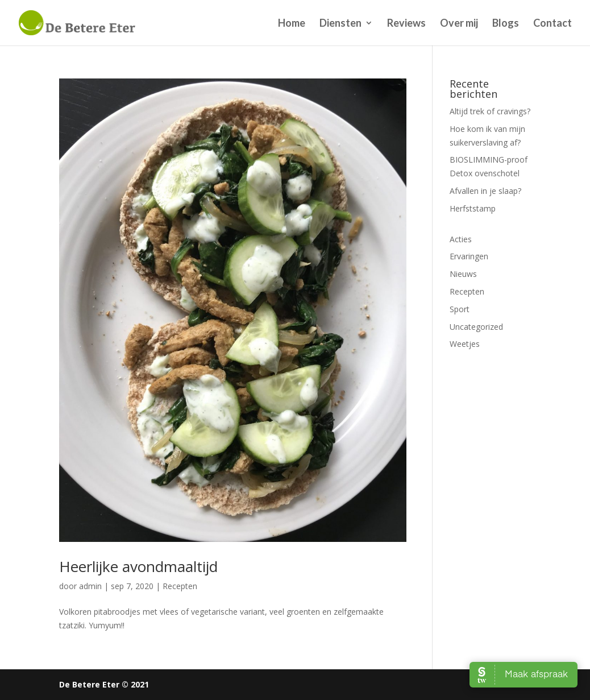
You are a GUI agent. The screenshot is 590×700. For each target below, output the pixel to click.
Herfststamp (473, 208)
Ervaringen (469, 256)
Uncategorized (476, 327)
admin (90, 586)
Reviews (406, 24)
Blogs (506, 24)
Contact (552, 24)
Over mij (459, 24)
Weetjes (465, 344)
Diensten (340, 24)
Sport (460, 309)
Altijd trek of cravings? (490, 111)
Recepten (180, 586)
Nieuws (463, 274)
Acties (461, 239)
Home (292, 24)
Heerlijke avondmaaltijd (138, 566)
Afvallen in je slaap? (485, 191)
